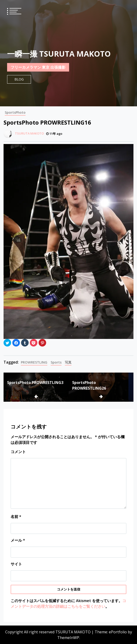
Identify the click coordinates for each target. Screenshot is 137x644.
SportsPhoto (15, 112)
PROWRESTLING (34, 362)
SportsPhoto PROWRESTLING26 (89, 385)
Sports (56, 362)
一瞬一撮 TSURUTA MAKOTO (59, 54)
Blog (19, 79)
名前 (16, 517)
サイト (16, 564)
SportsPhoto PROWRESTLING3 (35, 383)
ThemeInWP (68, 638)
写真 (68, 362)
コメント (18, 452)
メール (18, 540)
